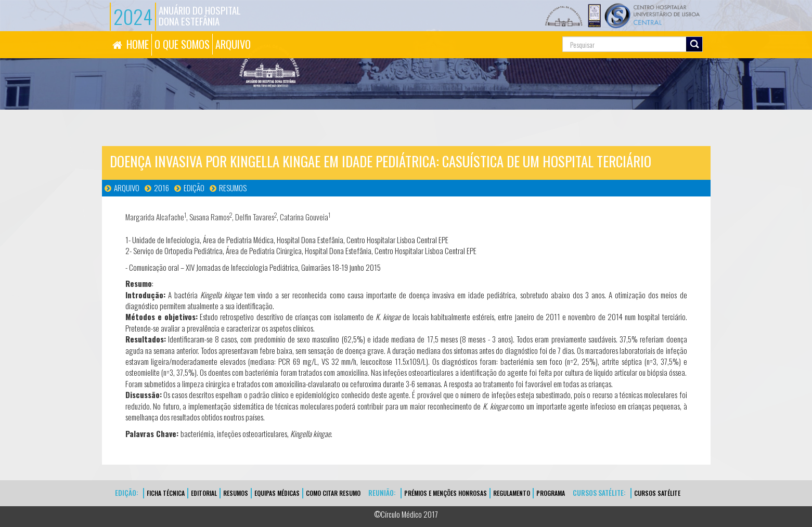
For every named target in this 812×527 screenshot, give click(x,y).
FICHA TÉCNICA (166, 493)
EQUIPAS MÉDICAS (277, 493)
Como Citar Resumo (333, 493)
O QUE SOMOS (182, 44)
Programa (551, 493)
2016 (162, 188)
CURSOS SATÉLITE (657, 493)
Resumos (233, 188)
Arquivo (127, 188)
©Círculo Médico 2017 (406, 514)
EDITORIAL (204, 493)
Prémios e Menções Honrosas (446, 493)
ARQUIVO (233, 44)
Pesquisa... (516, 31)
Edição (194, 188)
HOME (138, 44)
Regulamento (512, 493)
